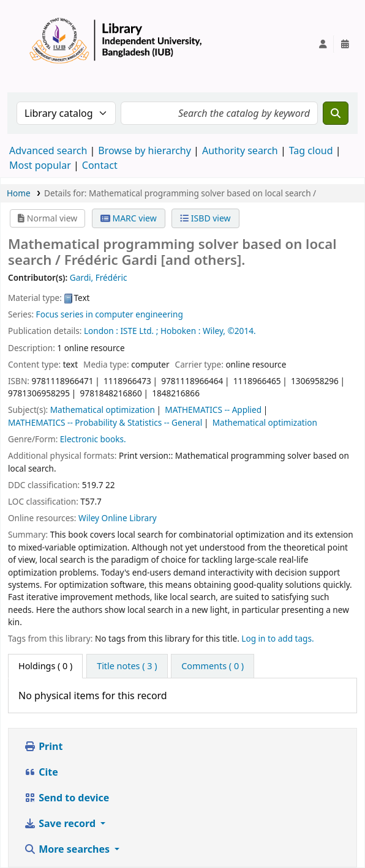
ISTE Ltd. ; (139, 331)
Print (43, 746)
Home (19, 193)
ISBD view (205, 218)
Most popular (40, 165)
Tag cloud (311, 150)
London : (101, 331)
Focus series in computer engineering (110, 314)
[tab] (127, 666)
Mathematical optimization (103, 410)
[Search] (336, 113)
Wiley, (214, 331)
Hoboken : (180, 331)
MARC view (129, 218)
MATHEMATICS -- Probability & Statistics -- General (105, 422)
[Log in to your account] (323, 44)
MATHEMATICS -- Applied (213, 410)
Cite (41, 772)
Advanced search (48, 150)
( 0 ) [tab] (45, 666)
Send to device (66, 798)
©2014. (242, 331)
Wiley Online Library (118, 518)
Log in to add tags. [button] (277, 638)
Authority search (240, 150)
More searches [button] (68, 849)
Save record (61, 823)
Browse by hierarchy (145, 150)
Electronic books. (93, 439)
